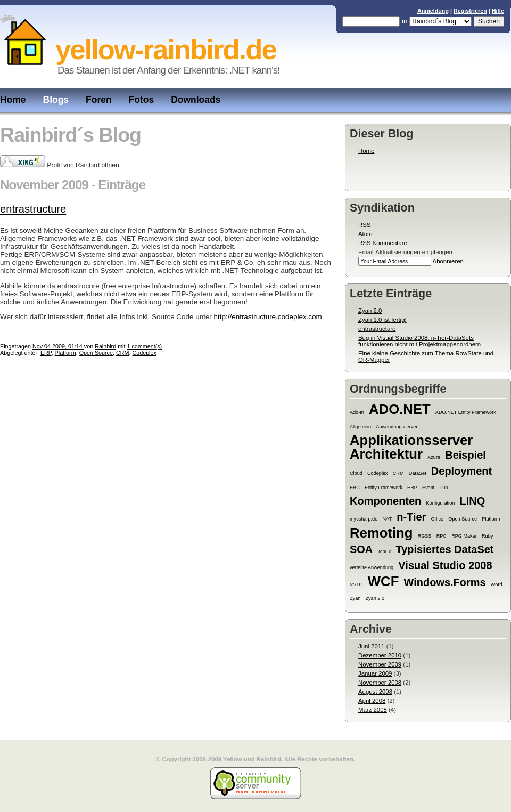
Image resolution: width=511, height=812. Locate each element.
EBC (355, 488)
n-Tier (411, 517)
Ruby (487, 536)
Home (13, 100)
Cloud (356, 473)
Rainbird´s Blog (71, 135)
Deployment (461, 471)
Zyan (355, 598)
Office (438, 519)
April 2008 (372, 701)
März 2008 (373, 710)
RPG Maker (464, 536)
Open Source (463, 519)
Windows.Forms (445, 582)
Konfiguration (441, 503)
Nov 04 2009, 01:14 (58, 346)
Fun (444, 488)
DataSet (418, 473)
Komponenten (385, 501)
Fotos (142, 100)
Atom (365, 234)
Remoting (381, 533)
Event (428, 488)
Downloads (196, 100)
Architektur (386, 454)
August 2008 (375, 692)
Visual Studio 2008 (445, 565)
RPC (442, 536)
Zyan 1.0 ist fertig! (382, 320)
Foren (99, 100)
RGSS (425, 536)
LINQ (472, 501)
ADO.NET (400, 409)
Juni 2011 (371, 646)
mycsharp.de (364, 519)
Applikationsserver (411, 440)
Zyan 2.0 (370, 311)
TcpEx (384, 551)
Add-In (357, 412)
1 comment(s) (144, 346)
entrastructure (377, 329)
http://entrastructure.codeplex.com (268, 317)
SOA (361, 549)
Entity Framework (384, 488)
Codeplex (378, 473)
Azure (434, 457)
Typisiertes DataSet (445, 549)
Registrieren (470, 11)
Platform (491, 519)
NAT (387, 519)
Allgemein (360, 427)
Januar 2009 (375, 673)
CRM (398, 473)
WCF (384, 581)
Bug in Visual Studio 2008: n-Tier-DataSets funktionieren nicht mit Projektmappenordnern (419, 341)
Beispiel (465, 455)
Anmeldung (433, 11)
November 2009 (380, 664)
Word (497, 584)
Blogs (56, 100)
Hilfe (498, 11)
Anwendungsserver (397, 427)
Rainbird (105, 346)
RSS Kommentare (383, 243)
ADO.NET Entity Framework (466, 412)
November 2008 (380, 683)
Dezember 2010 (380, 655)
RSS (364, 225)
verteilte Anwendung (372, 567)
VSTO (356, 584)
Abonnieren (448, 261)
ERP (412, 488)
